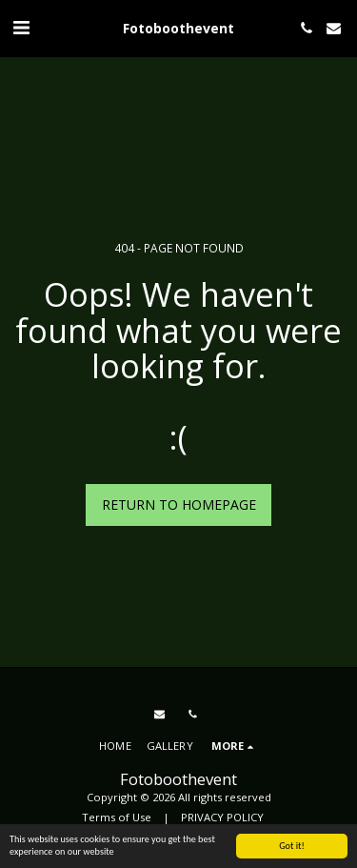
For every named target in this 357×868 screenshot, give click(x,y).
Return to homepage (179, 505)
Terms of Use (117, 817)
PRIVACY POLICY (222, 817)
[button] (21, 27)
